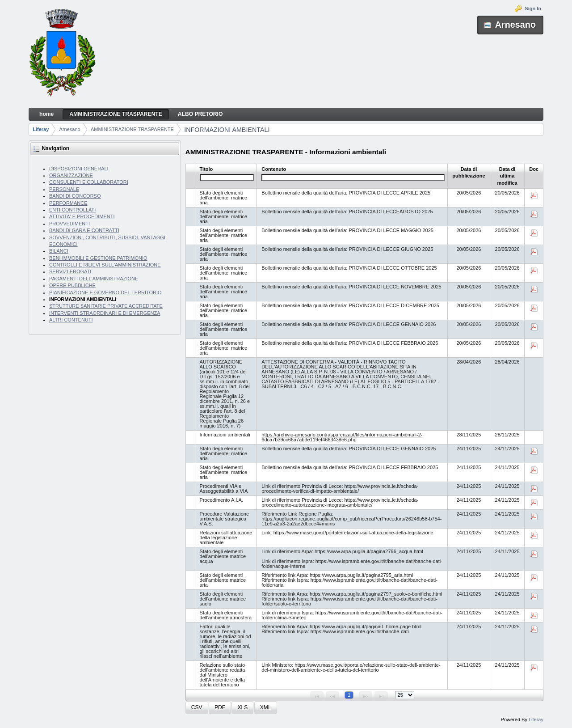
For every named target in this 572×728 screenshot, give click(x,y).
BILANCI (59, 251)
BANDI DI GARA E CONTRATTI (84, 230)
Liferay (41, 129)
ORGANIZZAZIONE (71, 175)
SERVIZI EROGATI (70, 271)
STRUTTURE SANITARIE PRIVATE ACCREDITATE (106, 306)
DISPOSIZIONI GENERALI (79, 169)
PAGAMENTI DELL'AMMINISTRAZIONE (94, 279)
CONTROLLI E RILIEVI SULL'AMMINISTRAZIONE (105, 265)
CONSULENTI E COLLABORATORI (89, 182)
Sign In (533, 8)
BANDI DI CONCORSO (75, 196)
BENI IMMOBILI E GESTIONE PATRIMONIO (98, 258)
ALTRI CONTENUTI (71, 320)
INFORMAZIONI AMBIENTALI (227, 130)
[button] (197, 708)
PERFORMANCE (68, 203)
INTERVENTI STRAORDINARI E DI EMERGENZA (105, 313)
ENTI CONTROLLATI (72, 210)
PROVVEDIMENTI (69, 224)
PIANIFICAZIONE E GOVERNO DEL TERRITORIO (105, 292)
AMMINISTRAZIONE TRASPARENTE (132, 129)
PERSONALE (64, 189)
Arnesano (70, 129)
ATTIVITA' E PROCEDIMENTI (82, 216)
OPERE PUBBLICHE (72, 285)
